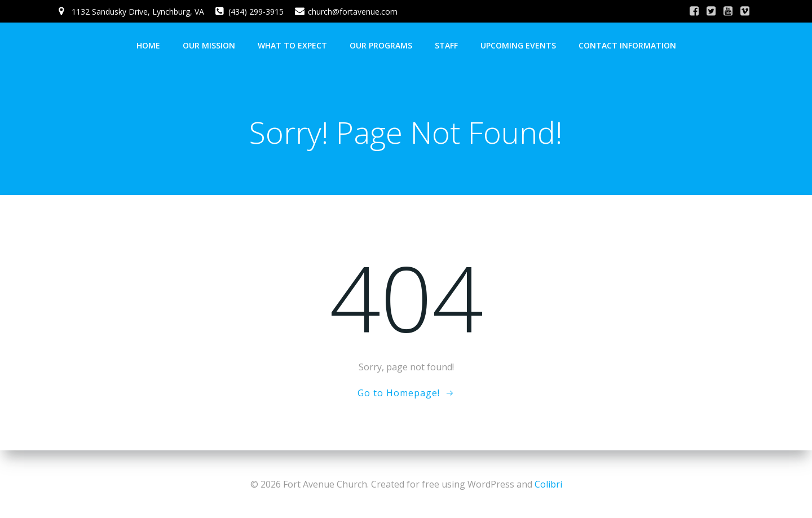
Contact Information (627, 45)
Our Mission (209, 45)
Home (148, 45)
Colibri (548, 484)
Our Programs (381, 45)
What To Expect (292, 45)
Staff (446, 45)
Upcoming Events (518, 45)
